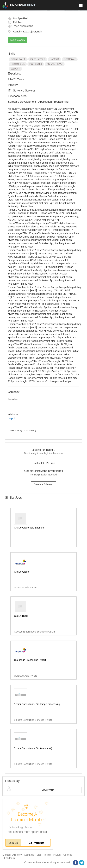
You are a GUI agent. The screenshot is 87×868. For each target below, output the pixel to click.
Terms (47, 855)
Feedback (10, 858)
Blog (39, 855)
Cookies (68, 855)
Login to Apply (18, 40)
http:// (11, 418)
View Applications (20, 26)
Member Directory (12, 855)
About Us (29, 855)
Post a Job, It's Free (44, 463)
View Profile (48, 790)
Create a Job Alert (43, 484)
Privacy (57, 855)
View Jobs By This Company (23, 430)
